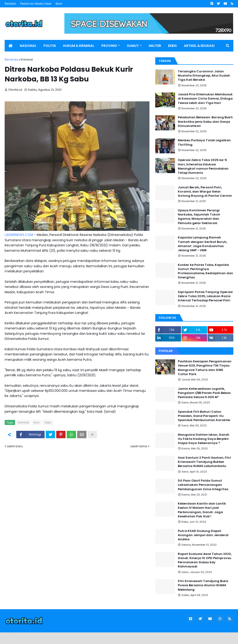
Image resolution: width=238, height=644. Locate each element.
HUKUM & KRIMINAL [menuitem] (79, 46)
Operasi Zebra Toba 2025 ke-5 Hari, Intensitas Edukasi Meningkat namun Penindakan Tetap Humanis (203, 166)
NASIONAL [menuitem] (28, 46)
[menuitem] (10, 46)
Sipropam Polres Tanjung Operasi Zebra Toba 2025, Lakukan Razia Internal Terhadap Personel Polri (205, 296)
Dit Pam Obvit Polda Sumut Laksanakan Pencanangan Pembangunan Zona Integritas (203, 485)
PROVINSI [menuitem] (109, 46)
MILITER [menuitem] (155, 46)
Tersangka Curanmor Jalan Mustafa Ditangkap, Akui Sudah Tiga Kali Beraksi (204, 76)
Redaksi (10, 4)
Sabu (48, 422)
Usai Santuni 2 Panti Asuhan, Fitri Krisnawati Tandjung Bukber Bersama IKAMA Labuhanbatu (204, 462)
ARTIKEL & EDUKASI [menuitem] (199, 46)
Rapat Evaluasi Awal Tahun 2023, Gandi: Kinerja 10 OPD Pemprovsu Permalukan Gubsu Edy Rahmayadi (205, 560)
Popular (166, 351)
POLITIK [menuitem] (50, 46)
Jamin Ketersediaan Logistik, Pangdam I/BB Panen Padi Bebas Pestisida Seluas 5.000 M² (204, 393)
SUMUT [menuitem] (133, 46)
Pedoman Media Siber (36, 4)
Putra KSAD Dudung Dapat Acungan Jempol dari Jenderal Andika (203, 535)
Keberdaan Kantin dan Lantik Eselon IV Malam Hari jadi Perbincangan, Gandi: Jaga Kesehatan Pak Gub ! (202, 510)
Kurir (37, 422)
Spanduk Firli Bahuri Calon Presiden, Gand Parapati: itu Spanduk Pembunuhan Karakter (204, 416)
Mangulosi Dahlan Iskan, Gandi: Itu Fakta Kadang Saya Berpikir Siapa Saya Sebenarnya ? (204, 439)
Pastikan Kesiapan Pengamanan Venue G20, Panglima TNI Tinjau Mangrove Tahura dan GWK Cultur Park (205, 368)
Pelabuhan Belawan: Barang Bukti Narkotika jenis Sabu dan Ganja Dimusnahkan (205, 122)
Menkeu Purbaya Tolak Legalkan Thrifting (204, 142)
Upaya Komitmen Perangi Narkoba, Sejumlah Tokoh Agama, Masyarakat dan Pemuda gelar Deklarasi (199, 217)
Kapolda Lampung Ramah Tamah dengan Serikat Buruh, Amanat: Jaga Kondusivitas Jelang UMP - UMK (202, 244)
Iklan (59, 4)
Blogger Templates (37, 638)
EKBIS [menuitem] (172, 46)
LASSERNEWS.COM (19, 235)
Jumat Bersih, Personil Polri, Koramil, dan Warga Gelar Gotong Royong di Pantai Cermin (205, 192)
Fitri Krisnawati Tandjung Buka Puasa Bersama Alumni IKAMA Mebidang (203, 585)
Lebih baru (15, 446)
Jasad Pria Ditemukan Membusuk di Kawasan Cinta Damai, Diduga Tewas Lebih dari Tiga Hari (205, 99)
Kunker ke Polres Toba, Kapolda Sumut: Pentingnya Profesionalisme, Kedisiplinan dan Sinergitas (205, 271)
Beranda (11, 60)
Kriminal (27, 60)
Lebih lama (139, 446)
